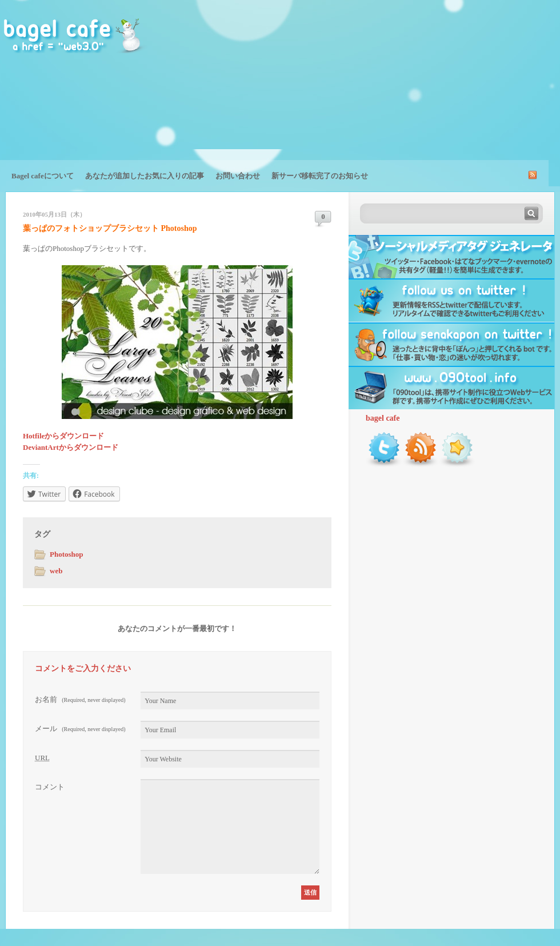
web (56, 571)
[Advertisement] (487, 89)
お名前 (80, 699)
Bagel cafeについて (43, 176)
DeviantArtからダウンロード (71, 447)
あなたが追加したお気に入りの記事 (145, 176)
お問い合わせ (238, 176)
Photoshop (67, 554)
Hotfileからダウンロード (63, 436)
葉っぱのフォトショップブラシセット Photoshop (110, 228)
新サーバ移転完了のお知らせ (320, 176)
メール (80, 729)
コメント (50, 787)
